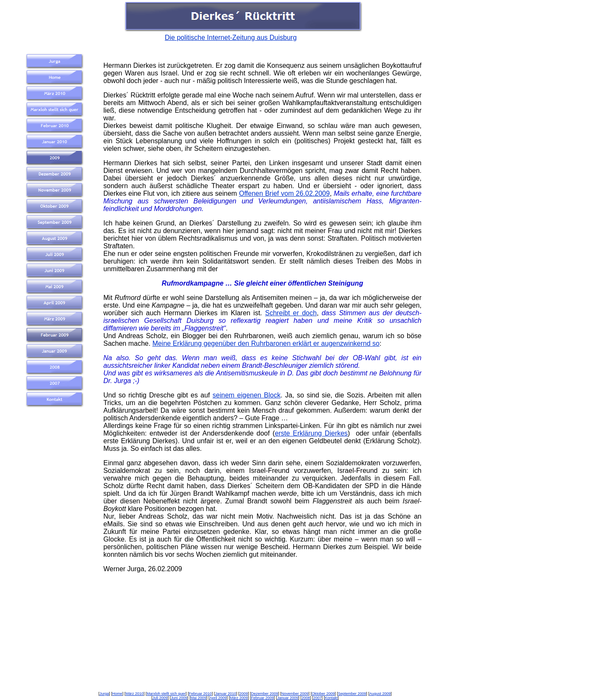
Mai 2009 (198, 698)
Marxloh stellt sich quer (166, 694)
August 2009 (380, 694)
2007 (317, 698)
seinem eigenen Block (247, 395)
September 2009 (352, 694)
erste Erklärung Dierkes (311, 433)
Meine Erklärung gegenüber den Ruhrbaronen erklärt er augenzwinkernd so (266, 343)
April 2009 (218, 698)
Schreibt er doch (291, 313)
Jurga (104, 694)
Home (117, 694)
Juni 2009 (179, 698)
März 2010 (134, 694)
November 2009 (295, 694)
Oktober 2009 (323, 694)
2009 (244, 694)
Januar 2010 (225, 694)
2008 (306, 698)
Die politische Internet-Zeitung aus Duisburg (231, 37)
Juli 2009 (160, 698)
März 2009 (239, 698)
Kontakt (331, 698)
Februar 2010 (200, 694)
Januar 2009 (288, 698)
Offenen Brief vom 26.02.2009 (284, 193)
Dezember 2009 (265, 694)
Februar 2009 (263, 698)
